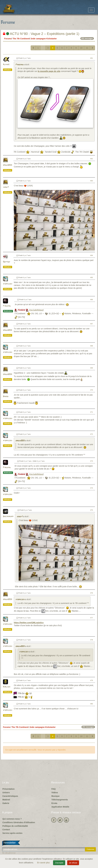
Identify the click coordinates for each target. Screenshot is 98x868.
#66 (92, 300)
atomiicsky (8, 284)
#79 (92, 680)
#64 (92, 255)
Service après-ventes (12, 833)
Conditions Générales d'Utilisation (19, 822)
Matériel (6, 800)
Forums (8, 39)
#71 (92, 412)
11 (87, 48)
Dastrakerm (8, 517)
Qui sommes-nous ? (12, 819)
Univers (6, 793)
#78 (92, 640)
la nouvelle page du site (49, 71)
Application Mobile (60, 807)
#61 (92, 58)
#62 (92, 159)
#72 (92, 434)
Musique (56, 796)
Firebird (19, 65)
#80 (92, 704)
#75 (92, 510)
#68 (92, 346)
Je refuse (73, 863)
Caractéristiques (10, 796)
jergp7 (6, 187)
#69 (92, 368)
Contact (6, 830)
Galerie (6, 803)
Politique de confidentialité (15, 826)
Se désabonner (9, 853)
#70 (92, 390)
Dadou (6, 396)
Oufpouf (7, 262)
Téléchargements (60, 800)
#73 (92, 461)
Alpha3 (6, 65)
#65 (92, 277)
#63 (92, 181)
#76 (92, 593)
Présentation (8, 789)
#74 (92, 488)
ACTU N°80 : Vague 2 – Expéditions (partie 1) (41, 34)
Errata (54, 803)
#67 (92, 324)
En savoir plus (44, 863)
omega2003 (7, 165)
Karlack (7, 687)
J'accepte (59, 863)
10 (81, 48)
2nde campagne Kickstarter (44, 39)
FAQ (54, 789)
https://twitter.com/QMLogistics (29, 623)
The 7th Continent (21, 39)
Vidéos (55, 793)
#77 (92, 618)
